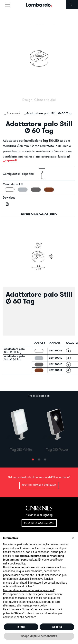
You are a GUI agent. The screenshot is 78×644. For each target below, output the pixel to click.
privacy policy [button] (39, 605)
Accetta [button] (57, 627)
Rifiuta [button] (21, 627)
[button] (33, 459)
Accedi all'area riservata (39, 485)
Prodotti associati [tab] (39, 396)
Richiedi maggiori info (39, 214)
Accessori (13, 113)
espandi (11, 160)
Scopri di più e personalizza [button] (39, 636)
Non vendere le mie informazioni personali (29, 590)
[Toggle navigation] (7, 5)
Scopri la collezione (39, 523)
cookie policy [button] (17, 563)
